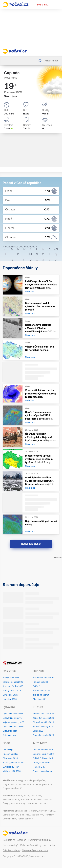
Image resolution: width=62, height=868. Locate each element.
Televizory (49, 815)
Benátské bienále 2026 (43, 735)
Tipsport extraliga (11, 754)
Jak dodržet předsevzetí (44, 678)
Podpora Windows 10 (12, 788)
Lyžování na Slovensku (13, 727)
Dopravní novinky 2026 (43, 754)
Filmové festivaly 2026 (43, 727)
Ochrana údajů (10, 845)
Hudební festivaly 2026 (43, 714)
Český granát (9, 804)
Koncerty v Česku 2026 (43, 718)
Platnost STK (39, 767)
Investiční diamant (11, 800)
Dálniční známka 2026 (43, 750)
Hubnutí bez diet (40, 682)
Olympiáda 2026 (10, 695)
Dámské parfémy (10, 815)
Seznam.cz (43, 5)
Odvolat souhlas (11, 850)
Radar (52, 845)
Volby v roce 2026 (11, 678)
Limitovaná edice (40, 804)
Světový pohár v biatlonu (14, 763)
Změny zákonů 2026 (12, 691)
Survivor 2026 (28, 784)
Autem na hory (9, 735)
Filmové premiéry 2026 (43, 722)
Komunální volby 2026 (13, 686)
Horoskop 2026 (10, 699)
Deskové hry (37, 815)
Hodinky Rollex (22, 796)
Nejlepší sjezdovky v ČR (13, 722)
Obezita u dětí (39, 699)
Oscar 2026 (38, 731)
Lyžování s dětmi (10, 731)
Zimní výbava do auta (43, 771)
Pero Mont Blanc (28, 800)
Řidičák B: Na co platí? (43, 758)
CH (56, 249)
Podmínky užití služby (39, 840)
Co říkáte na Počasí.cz (14, 840)
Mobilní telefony (31, 811)
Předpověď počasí (37, 780)
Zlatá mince (36, 796)
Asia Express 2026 (44, 784)
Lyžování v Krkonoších (13, 714)
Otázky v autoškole (41, 763)
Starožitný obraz (23, 804)
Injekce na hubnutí (41, 695)
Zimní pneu (25, 815)
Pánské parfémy (25, 819)
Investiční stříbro (44, 800)
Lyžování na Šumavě (12, 718)
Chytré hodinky (10, 819)
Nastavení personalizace (35, 850)
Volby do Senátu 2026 (13, 682)
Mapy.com (23, 780)
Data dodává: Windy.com (33, 845)
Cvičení (36, 686)
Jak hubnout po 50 (41, 691)
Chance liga (8, 750)
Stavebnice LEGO (47, 811)
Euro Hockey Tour (11, 767)
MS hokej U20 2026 (12, 771)
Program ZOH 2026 (12, 784)
